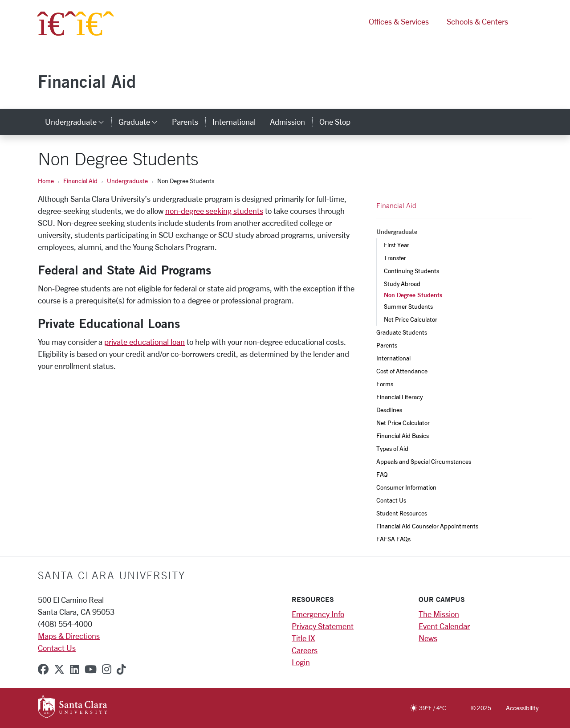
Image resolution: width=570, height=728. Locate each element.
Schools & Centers (477, 21)
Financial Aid (87, 81)
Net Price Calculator (411, 319)
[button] (525, 22)
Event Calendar (444, 626)
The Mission (439, 614)
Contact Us (391, 500)
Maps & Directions (69, 636)
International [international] (234, 122)
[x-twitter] (59, 669)
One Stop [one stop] (335, 122)
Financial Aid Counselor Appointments (427, 526)
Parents (387, 345)
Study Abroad (402, 284)
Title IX (303, 638)
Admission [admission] (287, 122)
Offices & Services (399, 21)
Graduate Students (402, 332)
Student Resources (402, 513)
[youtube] (91, 669)
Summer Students (408, 306)
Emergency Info (318, 614)
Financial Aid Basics (403, 436)
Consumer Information (406, 487)
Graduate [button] (142, 122)
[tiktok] (121, 669)
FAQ (382, 474)
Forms (385, 384)
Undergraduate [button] (78, 122)
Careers (305, 650)
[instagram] (107, 669)
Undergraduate (127, 181)
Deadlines (389, 410)
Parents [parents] (185, 122)
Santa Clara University (112, 575)
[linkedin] (75, 669)
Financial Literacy (399, 397)
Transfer (395, 258)
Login (301, 662)
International (393, 358)
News (428, 638)
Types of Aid (392, 448)
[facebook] (43, 669)
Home (46, 181)
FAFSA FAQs (393, 539)
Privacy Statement (323, 626)
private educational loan (145, 342)
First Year (397, 245)
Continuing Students (411, 271)
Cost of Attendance (402, 371)
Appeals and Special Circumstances (424, 461)
